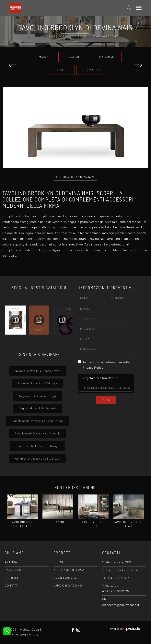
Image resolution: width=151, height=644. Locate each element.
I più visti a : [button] (91, 70)
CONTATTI (12, 586)
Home (35, 36)
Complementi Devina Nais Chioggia (37, 433)
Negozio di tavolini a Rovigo (37, 396)
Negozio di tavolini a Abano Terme (37, 371)
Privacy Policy (93, 368)
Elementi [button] (75, 57)
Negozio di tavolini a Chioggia (38, 383)
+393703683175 (116, 591)
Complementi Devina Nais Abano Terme (38, 421)
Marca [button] (44, 57)
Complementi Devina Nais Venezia (37, 459)
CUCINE (59, 562)
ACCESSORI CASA (66, 578)
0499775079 (119, 578)
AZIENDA (11, 562)
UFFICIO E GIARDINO (68, 586)
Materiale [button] (107, 57)
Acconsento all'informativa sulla (106, 365)
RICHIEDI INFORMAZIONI (75, 177)
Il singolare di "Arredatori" (99, 378)
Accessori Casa (53, 36)
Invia (106, 400)
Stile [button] (60, 70)
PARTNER (11, 578)
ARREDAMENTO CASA (69, 570)
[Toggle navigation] (139, 8)
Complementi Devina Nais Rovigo (38, 446)
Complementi (79, 36)
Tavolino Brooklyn (106, 36)
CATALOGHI (13, 570)
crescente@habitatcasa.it (121, 605)
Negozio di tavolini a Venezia (38, 408)
